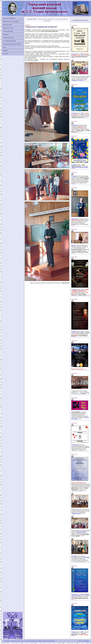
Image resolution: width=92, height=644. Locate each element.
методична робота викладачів (12, 44)
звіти (4, 47)
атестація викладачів (9, 41)
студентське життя (8, 38)
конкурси (6, 34)
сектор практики (8, 31)
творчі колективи (8, 28)
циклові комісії (7, 25)
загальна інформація (9, 18)
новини (5, 50)
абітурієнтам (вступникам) (11, 21)
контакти (6, 54)
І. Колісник (86, 641)
